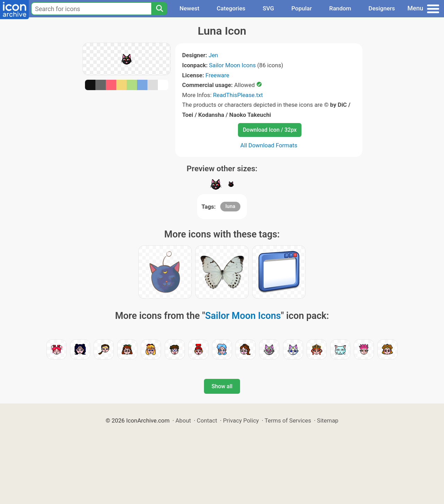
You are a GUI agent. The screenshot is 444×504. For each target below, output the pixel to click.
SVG (268, 8)
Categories (231, 8)
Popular (302, 8)
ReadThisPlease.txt (238, 95)
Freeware (217, 75)
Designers (382, 8)
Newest (189, 8)
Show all (222, 386)
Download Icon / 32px (270, 130)
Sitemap (328, 420)
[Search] (159, 9)
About (183, 420)
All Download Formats (269, 145)
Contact (207, 420)
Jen (213, 55)
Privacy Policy (241, 420)
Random (340, 8)
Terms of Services (288, 420)
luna (230, 206)
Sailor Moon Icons (233, 65)
